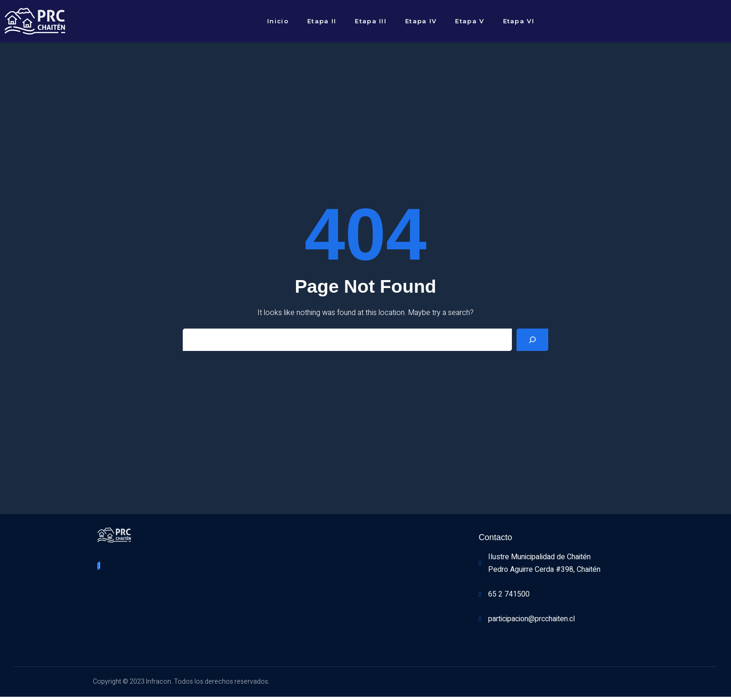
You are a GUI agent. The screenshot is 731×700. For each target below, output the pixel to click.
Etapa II (322, 21)
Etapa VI (519, 21)
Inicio (278, 21)
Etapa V (469, 21)
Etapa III (371, 21)
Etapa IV (421, 21)
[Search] (532, 342)
